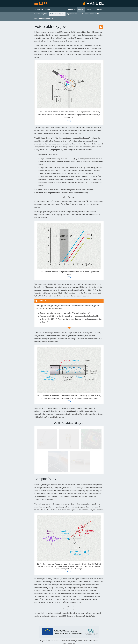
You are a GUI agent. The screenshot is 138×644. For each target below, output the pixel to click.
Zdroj (69, 121)
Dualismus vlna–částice (44, 18)
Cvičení (89, 9)
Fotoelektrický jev (57, 14)
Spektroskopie (73, 14)
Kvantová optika (41, 14)
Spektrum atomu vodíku (91, 14)
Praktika (99, 9)
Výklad (81, 9)
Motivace (71, 9)
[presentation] (57, 38)
